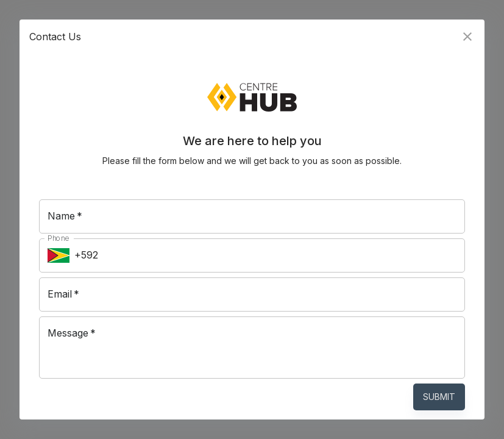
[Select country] (59, 255)
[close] (467, 37)
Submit (439, 397)
